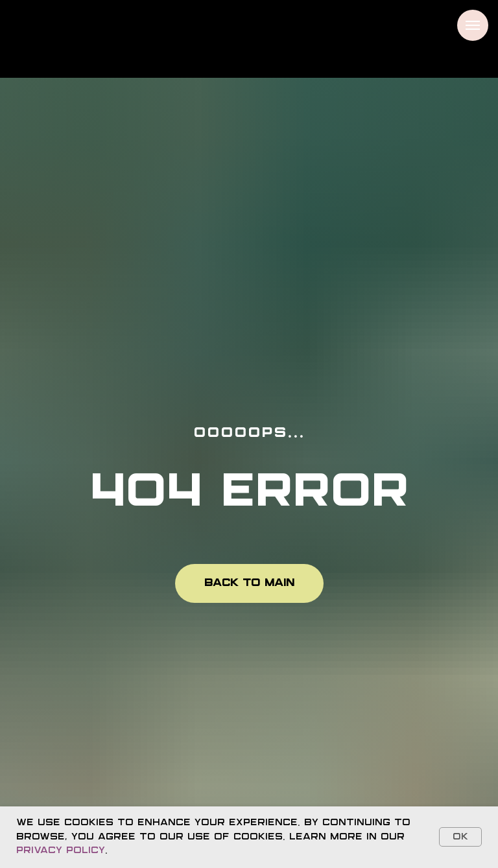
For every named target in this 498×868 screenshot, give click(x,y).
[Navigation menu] (473, 25)
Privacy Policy (61, 850)
